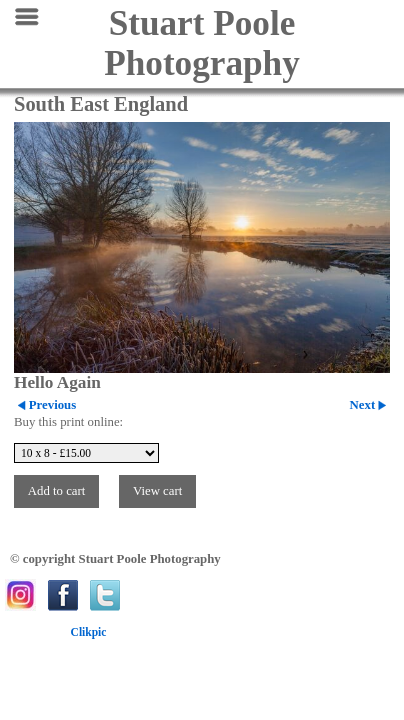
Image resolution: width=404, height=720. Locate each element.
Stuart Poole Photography (202, 43)
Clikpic (89, 632)
